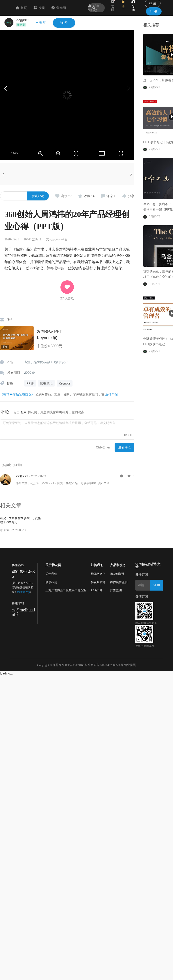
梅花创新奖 (117, 574)
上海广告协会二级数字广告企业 (66, 590)
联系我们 (51, 582)
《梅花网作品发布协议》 (17, 394)
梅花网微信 (98, 574)
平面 (64, 239)
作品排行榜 (94, 8)
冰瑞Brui (5, 530)
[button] (129, 88)
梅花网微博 (98, 582)
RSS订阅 (96, 590)
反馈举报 (111, 394)
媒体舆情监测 (119, 582)
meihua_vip (23, 592)
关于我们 (51, 574)
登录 (24, 412)
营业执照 (130, 665)
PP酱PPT (22, 20)
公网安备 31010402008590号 (106, 665)
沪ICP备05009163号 (75, 665)
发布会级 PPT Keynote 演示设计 (49, 338)
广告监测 (116, 590)
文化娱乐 (52, 239)
